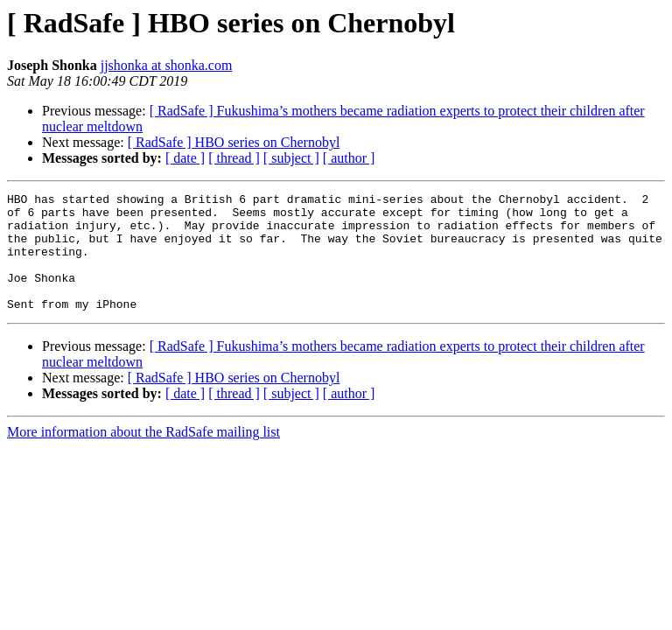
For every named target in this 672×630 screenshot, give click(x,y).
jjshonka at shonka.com (167, 65)
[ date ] (185, 158)
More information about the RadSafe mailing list (143, 455)
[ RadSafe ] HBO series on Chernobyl (234, 142)
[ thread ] (234, 158)
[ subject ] (291, 158)
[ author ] (349, 158)
